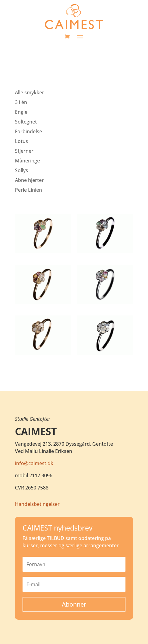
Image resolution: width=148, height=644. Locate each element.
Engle (21, 112)
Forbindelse (28, 131)
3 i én (21, 102)
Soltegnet (26, 122)
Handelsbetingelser (37, 504)
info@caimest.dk (34, 463)
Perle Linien (28, 190)
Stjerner (24, 151)
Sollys (21, 170)
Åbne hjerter (29, 180)
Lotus (21, 141)
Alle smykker (30, 92)
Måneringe (27, 161)
